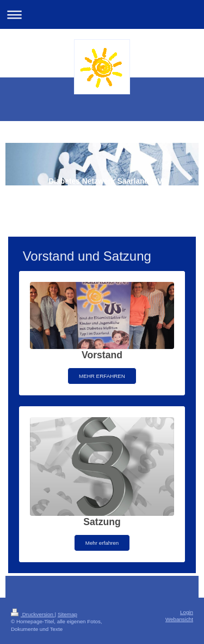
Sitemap (67, 614)
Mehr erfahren (102, 543)
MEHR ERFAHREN (102, 376)
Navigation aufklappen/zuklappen (102, 14)
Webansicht (179, 619)
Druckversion (33, 614)
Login (187, 612)
